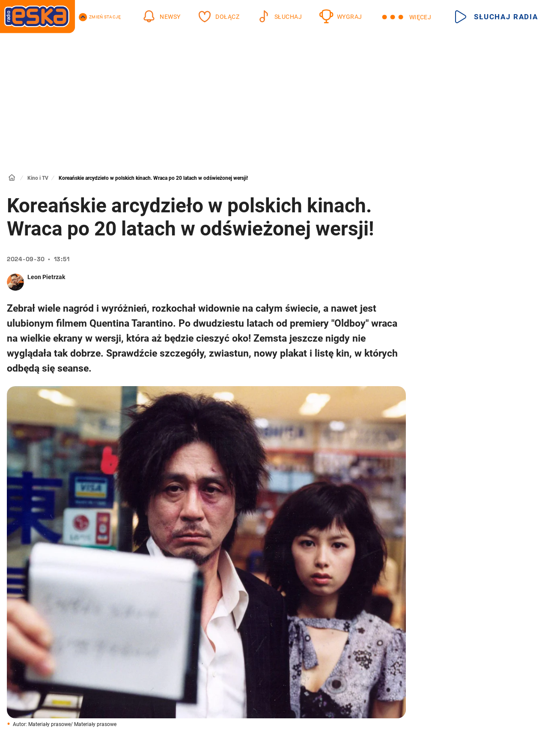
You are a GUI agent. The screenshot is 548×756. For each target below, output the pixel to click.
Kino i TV (38, 178)
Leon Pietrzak (46, 277)
